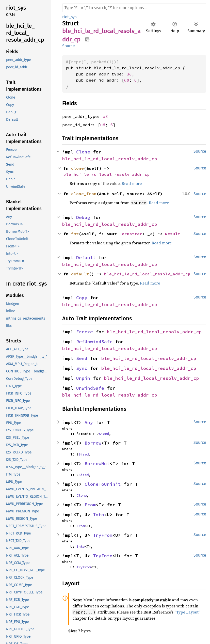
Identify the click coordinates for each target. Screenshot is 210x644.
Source (69, 46)
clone (77, 168)
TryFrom (103, 535)
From (90, 505)
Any (89, 422)
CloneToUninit (103, 484)
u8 (129, 74)
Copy (82, 298)
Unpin (83, 378)
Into (99, 515)
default (80, 274)
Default (86, 257)
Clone (83, 152)
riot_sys (69, 17)
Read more (132, 183)
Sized (104, 434)
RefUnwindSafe (94, 342)
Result (173, 234)
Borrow (93, 443)
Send (82, 358)
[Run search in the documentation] (134, 8)
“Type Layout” (187, 612)
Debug (83, 217)
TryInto (103, 556)
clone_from (84, 194)
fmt (75, 234)
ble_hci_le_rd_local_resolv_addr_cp (110, 159)
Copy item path (87, 39)
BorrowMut (97, 464)
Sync (82, 368)
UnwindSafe (90, 388)
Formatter (131, 234)
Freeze (85, 332)
